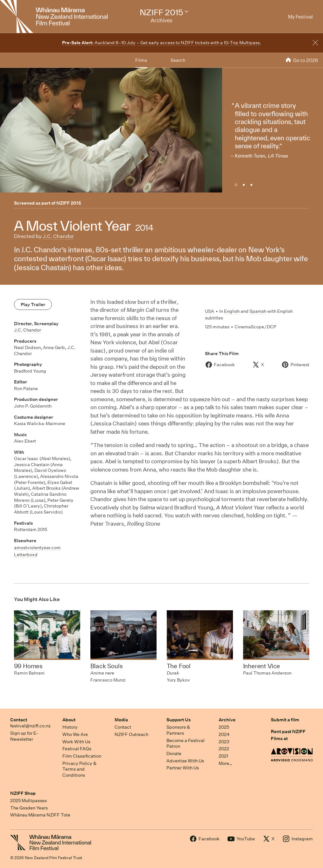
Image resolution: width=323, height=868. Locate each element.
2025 (224, 727)
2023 (224, 742)
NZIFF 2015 (69, 203)
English (232, 311)
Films (141, 60)
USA (210, 311)
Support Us (179, 720)
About (69, 720)
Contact (19, 720)
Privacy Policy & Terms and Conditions (79, 769)
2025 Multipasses (28, 801)
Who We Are (75, 734)
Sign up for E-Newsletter (24, 736)
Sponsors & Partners (178, 730)
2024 (224, 734)
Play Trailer (33, 304)
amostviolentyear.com (37, 548)
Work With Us (76, 742)
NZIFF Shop (23, 793)
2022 (224, 749)
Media (121, 720)
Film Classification (82, 756)
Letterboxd (26, 555)
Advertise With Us (185, 761)
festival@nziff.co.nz (30, 726)
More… (225, 763)
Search (178, 60)
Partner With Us (183, 768)
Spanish (258, 311)
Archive (227, 720)
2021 (223, 756)
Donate (174, 753)
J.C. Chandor (58, 236)
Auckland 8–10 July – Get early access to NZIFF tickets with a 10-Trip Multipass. (161, 43)
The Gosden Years (29, 808)
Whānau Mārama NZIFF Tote (40, 815)
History (70, 727)
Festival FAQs (77, 749)
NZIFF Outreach (131, 734)
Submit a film (285, 720)
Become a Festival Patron (186, 743)
